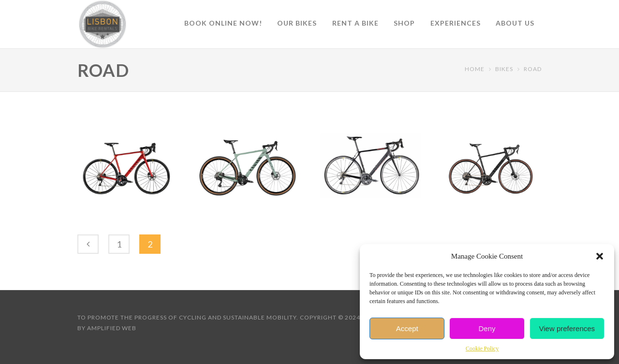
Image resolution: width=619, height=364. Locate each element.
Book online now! (223, 23)
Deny (487, 328)
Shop (404, 23)
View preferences (567, 328)
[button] (600, 256)
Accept (407, 328)
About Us (515, 23)
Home (475, 69)
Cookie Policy (482, 349)
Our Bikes (297, 23)
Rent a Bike (355, 23)
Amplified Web (112, 328)
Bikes (504, 69)
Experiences (456, 23)
